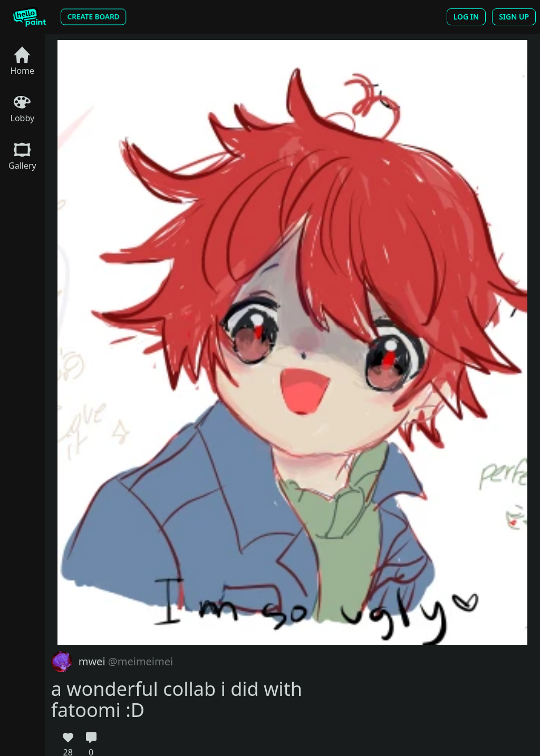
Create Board (93, 17)
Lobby (23, 109)
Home (23, 61)
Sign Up (514, 17)
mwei (126, 661)
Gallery (22, 156)
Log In (466, 17)
